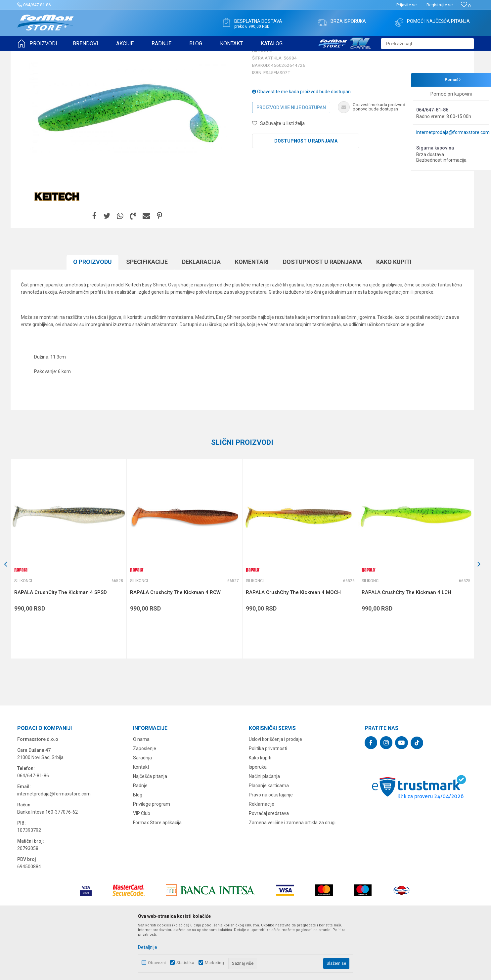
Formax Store (29, 56)
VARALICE (77, 56)
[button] (427, 44)
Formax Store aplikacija (157, 874)
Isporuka (258, 818)
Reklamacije (262, 855)
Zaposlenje (145, 800)
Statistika (185, 963)
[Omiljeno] (466, 6)
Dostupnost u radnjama (306, 192)
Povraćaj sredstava (269, 865)
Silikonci (99, 56)
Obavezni (157, 963)
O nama (141, 790)
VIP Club (142, 865)
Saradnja (142, 809)
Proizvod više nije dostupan (291, 159)
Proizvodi (55, 56)
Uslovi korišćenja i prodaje (275, 790)
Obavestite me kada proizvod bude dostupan (301, 143)
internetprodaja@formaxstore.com (453, 132)
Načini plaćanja (264, 828)
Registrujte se (440, 5)
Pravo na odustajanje (271, 846)
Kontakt (141, 818)
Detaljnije (148, 947)
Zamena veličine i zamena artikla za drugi (292, 874)
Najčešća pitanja (150, 828)
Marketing (214, 963)
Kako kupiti (260, 809)
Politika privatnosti (268, 800)
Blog (138, 846)
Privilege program (152, 855)
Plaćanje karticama (269, 837)
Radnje (140, 837)
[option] (128, 159)
